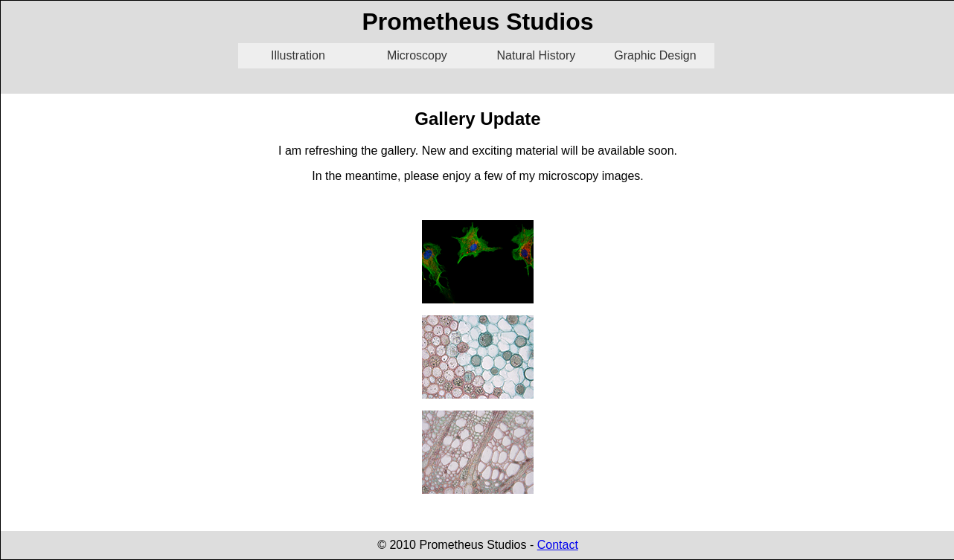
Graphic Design (655, 55)
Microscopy (417, 55)
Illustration (298, 55)
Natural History (537, 55)
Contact (558, 545)
